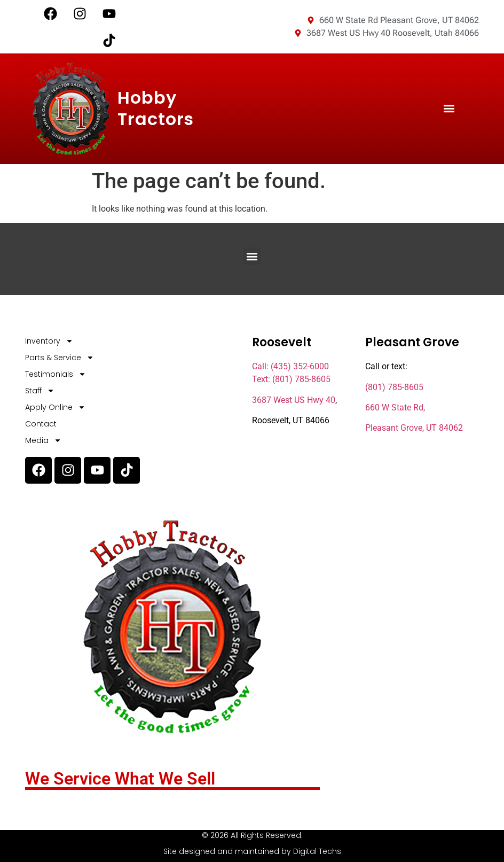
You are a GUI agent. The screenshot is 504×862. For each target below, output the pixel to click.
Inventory (49, 341)
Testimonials (56, 374)
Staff (40, 391)
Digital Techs (317, 851)
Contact (41, 424)
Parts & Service (60, 358)
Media (43, 441)
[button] (449, 109)
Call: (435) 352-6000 (290, 366)
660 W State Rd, (395, 407)
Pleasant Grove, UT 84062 (414, 428)
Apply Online (55, 407)
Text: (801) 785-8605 (291, 379)
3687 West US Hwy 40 (294, 400)
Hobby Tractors (156, 108)
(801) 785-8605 (394, 387)
